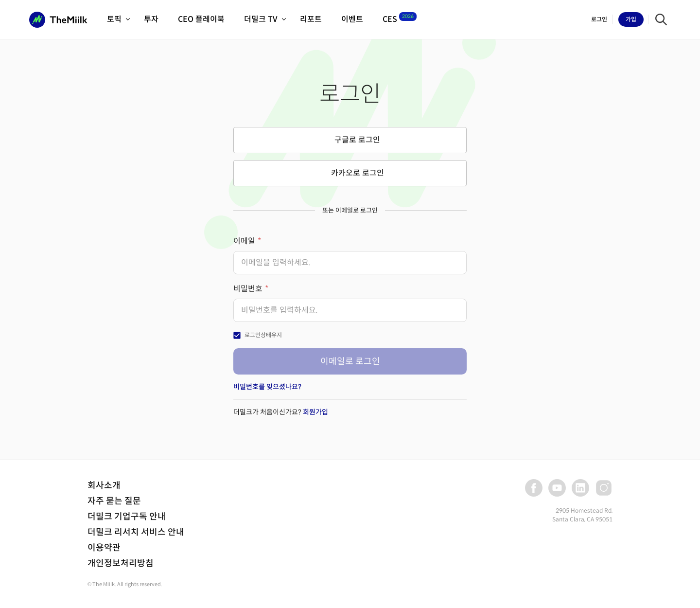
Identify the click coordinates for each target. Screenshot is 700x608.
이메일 (244, 241)
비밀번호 (248, 289)
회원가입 (315, 412)
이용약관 (104, 548)
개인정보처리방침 (121, 563)
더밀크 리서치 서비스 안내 (136, 532)
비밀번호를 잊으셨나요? (267, 387)
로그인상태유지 (263, 335)
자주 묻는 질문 (114, 501)
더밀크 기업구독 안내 (127, 517)
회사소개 (104, 485)
